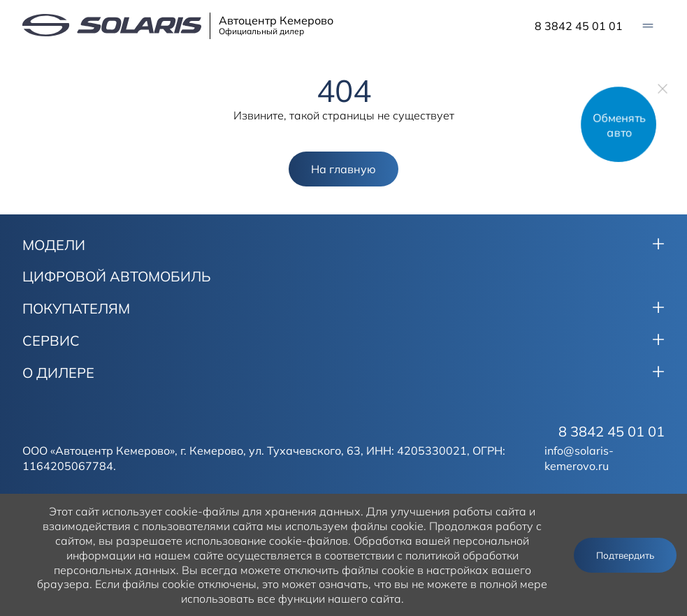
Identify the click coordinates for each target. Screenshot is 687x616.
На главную (343, 169)
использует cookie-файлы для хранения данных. (233, 511)
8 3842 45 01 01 (579, 26)
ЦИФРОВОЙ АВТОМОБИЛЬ (117, 277)
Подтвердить (625, 555)
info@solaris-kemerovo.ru (579, 458)
